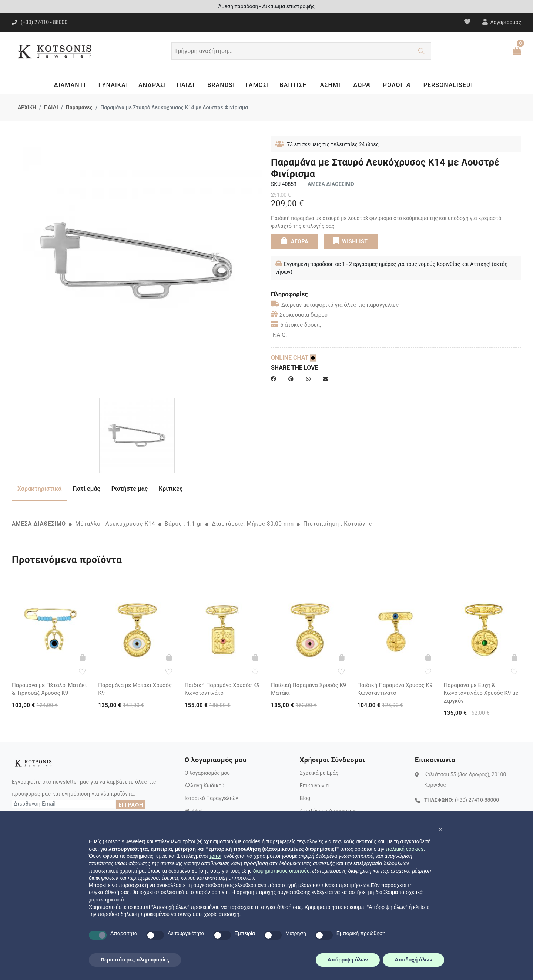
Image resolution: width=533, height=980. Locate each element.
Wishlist (194, 811)
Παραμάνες (79, 107)
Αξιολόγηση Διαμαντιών (328, 811)
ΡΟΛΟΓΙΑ (402, 85)
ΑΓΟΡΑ (295, 241)
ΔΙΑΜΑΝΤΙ (67, 85)
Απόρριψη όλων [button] (348, 960)
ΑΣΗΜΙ (333, 85)
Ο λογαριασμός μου (207, 773)
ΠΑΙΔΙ (185, 85)
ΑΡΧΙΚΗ (27, 107)
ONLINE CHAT (294, 358)
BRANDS (221, 85)
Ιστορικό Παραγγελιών (212, 798)
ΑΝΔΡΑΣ (150, 85)
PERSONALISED (452, 85)
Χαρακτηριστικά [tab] (39, 489)
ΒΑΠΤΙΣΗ (296, 85)
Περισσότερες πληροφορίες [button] (135, 960)
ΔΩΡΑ (366, 85)
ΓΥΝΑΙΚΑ (110, 85)
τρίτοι (215, 856)
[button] (440, 829)
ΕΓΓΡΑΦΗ (131, 805)
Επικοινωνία (314, 786)
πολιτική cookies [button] (405, 849)
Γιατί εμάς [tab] (86, 489)
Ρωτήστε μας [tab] (130, 489)
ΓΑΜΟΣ (257, 85)
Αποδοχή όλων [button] (413, 960)
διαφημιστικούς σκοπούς (281, 871)
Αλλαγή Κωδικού (205, 786)
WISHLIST (350, 241)
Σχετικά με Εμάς (319, 773)
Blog (305, 798)
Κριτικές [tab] (171, 489)
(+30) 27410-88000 (477, 800)
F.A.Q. (280, 335)
